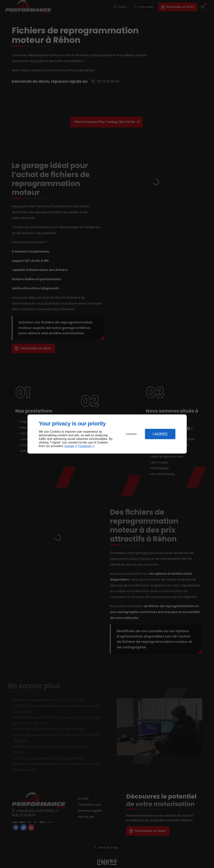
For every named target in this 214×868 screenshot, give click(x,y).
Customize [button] (131, 434)
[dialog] (107, 434)
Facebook (85, 446)
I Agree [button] (160, 434)
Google (69, 446)
